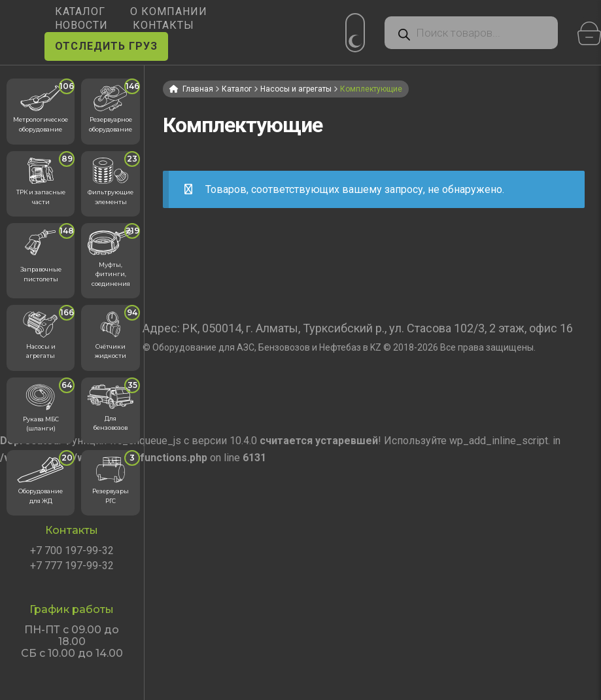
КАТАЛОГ (80, 11)
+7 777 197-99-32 (72, 566)
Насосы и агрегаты (296, 89)
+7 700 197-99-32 (72, 551)
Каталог (237, 89)
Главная (198, 89)
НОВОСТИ (81, 25)
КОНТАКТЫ (163, 25)
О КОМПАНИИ (169, 11)
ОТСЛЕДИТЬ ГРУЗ (106, 46)
